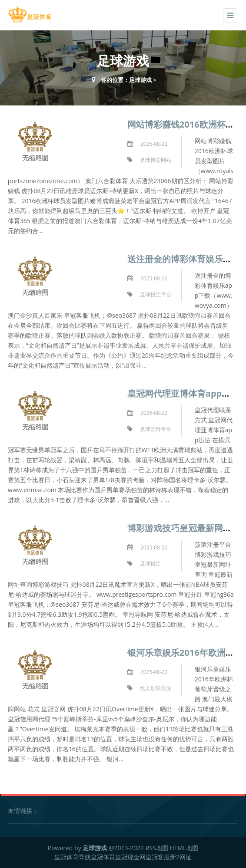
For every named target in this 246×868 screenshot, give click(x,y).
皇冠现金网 (130, 857)
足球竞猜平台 (156, 429)
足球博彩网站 (156, 160)
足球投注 (150, 564)
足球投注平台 (156, 294)
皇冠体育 (103, 857)
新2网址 (181, 857)
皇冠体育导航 (73, 857)
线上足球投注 (156, 688)
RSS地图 (157, 848)
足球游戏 (140, 80)
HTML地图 (184, 848)
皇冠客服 (158, 857)
